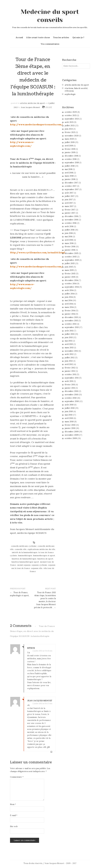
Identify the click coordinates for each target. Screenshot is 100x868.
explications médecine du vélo (41, 549)
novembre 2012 (71, 351)
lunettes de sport (45, 559)
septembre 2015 (72, 260)
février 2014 (70, 311)
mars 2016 (69, 243)
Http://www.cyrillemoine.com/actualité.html (37, 252)
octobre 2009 (71, 438)
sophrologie (70, 94)
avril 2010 (69, 418)
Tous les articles (61, 38)
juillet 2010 (70, 408)
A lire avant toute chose (38, 38)
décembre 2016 (71, 216)
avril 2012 (69, 364)
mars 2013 (69, 348)
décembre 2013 (71, 317)
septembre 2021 (72, 119)
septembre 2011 (72, 378)
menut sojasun (24, 565)
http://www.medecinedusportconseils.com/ (36, 124)
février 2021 (70, 132)
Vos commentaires (50, 44)
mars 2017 (69, 206)
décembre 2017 (71, 183)
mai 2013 (68, 341)
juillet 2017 (70, 196)
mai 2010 (69, 415)
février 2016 (70, 247)
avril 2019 (69, 146)
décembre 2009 (72, 432)
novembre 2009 (72, 435)
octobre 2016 (71, 223)
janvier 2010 (70, 428)
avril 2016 (69, 240)
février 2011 (70, 385)
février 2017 (70, 210)
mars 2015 (69, 270)
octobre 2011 (70, 374)
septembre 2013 (72, 327)
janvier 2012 (70, 371)
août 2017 (69, 193)
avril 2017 (69, 203)
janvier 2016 (70, 250)
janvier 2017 (70, 213)
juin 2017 (69, 200)
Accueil (19, 38)
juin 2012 (69, 361)
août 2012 (69, 354)
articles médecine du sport (33, 103)
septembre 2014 (72, 287)
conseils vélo (21, 549)
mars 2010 (69, 422)
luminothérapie (25, 556)
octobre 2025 (71, 112)
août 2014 (69, 290)
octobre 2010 (71, 398)
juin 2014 (69, 297)
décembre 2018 (71, 156)
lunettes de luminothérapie (24, 559)
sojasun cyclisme (39, 565)
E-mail (14, 815)
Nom (13, 804)
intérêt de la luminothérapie (25, 552)
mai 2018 (68, 169)
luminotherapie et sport (44, 556)
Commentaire (17, 777)
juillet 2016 (70, 230)
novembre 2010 (71, 395)
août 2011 (69, 381)
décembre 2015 (71, 253)
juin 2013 (69, 337)
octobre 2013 (71, 324)
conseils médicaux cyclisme (24, 546)
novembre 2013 (71, 321)
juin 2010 (69, 411)
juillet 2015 (70, 263)
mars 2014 (69, 307)
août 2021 (69, 122)
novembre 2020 (72, 136)
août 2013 (69, 331)
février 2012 (70, 368)
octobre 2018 (71, 159)
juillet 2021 (70, 126)
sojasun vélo (37, 568)
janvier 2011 (70, 388)
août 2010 (69, 405)
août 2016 (69, 226)
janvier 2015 (70, 277)
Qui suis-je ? (78, 38)
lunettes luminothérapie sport (25, 562)
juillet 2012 (70, 358)
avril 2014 (69, 304)
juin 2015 (69, 267)
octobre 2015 (71, 257)
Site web (14, 826)
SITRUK (31, 648)
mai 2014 (68, 300)
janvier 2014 (70, 314)
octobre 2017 (71, 186)
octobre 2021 (71, 115)
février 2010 (70, 425)
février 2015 (70, 274)
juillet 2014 (70, 294)
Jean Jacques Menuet (30, 107)
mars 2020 (69, 139)
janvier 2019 (70, 152)
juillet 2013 (70, 334)
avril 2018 (69, 173)
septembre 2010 (72, 401)
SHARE (49, 107)
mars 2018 (69, 176)
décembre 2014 (71, 280)
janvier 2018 (70, 179)
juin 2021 (69, 129)
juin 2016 (69, 233)
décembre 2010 (71, 391)
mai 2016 (68, 237)
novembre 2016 (71, 220)
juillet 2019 (70, 142)
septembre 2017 (72, 189)
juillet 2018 (70, 166)
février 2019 (70, 149)
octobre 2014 (71, 284)
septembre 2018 (72, 163)
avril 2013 (69, 344)
